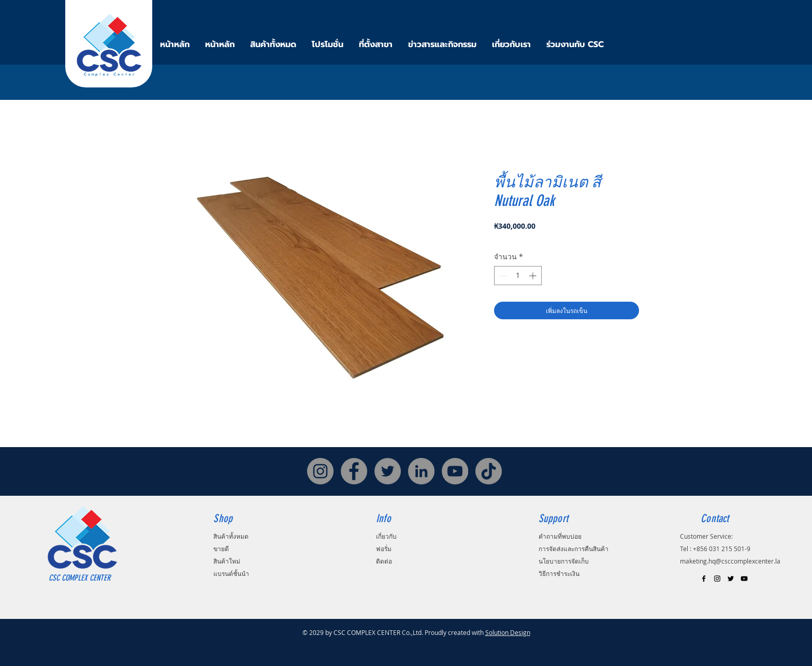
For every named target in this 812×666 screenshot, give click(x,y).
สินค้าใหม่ (227, 561)
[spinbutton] (518, 276)
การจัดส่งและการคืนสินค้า (574, 549)
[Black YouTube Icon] (744, 579)
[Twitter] (388, 471)
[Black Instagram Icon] (717, 579)
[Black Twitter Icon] (731, 579)
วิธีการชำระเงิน (559, 573)
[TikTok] (489, 471)
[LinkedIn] (421, 471)
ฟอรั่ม (384, 549)
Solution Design (508, 632)
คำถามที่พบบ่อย (560, 536)
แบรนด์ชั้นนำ (231, 573)
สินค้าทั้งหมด (231, 536)
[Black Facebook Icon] (704, 579)
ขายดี (221, 549)
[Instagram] (320, 471)
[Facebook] (354, 471)
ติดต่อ (384, 561)
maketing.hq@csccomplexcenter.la (730, 561)
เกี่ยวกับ (386, 536)
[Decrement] (502, 276)
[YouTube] (455, 471)
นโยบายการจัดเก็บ (564, 561)
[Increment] (534, 276)
